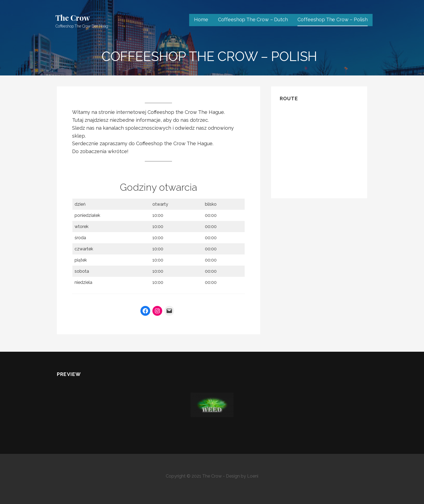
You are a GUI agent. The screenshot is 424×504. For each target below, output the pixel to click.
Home (201, 19)
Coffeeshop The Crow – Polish (333, 19)
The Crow (73, 18)
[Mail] (169, 311)
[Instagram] (157, 311)
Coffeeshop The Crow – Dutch (253, 19)
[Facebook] (145, 311)
